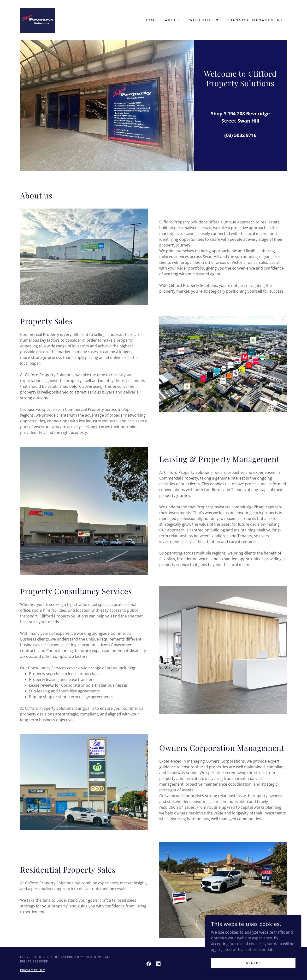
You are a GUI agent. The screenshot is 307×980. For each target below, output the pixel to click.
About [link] (172, 20)
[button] (203, 20)
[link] (38, 20)
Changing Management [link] (255, 20)
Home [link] (151, 20)
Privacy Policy (33, 970)
